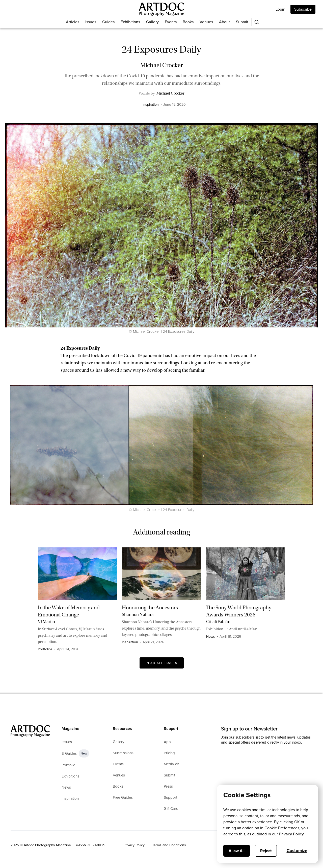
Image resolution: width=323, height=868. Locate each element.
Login (280, 9)
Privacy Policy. (292, 834)
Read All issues (162, 663)
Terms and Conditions (169, 845)
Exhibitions (130, 22)
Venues (206, 22)
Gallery (152, 22)
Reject (266, 851)
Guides (108, 22)
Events (171, 22)
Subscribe (303, 9)
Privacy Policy (134, 845)
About (224, 22)
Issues (91, 22)
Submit (242, 22)
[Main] (161, 9)
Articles (73, 22)
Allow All (237, 851)
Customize (297, 851)
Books (188, 22)
